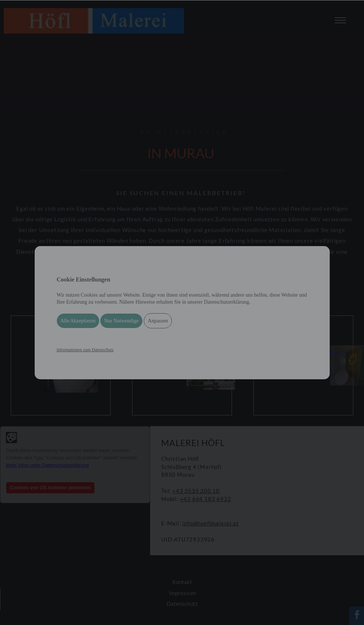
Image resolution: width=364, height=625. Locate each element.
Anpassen (158, 321)
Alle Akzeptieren (78, 321)
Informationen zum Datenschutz (85, 350)
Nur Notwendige (121, 321)
